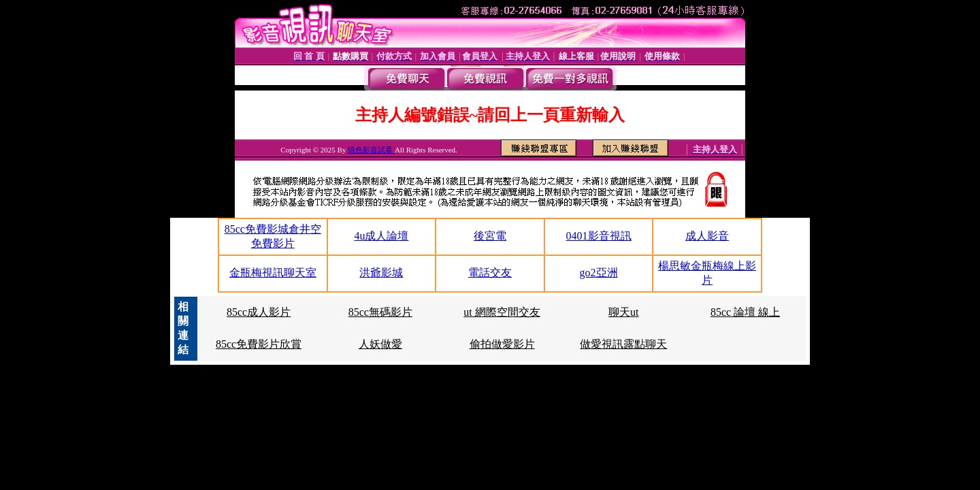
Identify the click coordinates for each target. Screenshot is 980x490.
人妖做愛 (380, 344)
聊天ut (623, 312)
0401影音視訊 (599, 236)
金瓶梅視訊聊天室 (273, 273)
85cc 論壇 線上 (745, 312)
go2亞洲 (599, 273)
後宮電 (490, 236)
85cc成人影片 (259, 312)
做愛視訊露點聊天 (623, 344)
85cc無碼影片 (380, 312)
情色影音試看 (371, 150)
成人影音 (707, 236)
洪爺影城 (381, 273)
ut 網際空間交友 (502, 312)
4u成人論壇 (381, 236)
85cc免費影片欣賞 (259, 344)
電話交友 (490, 273)
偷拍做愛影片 (502, 344)
